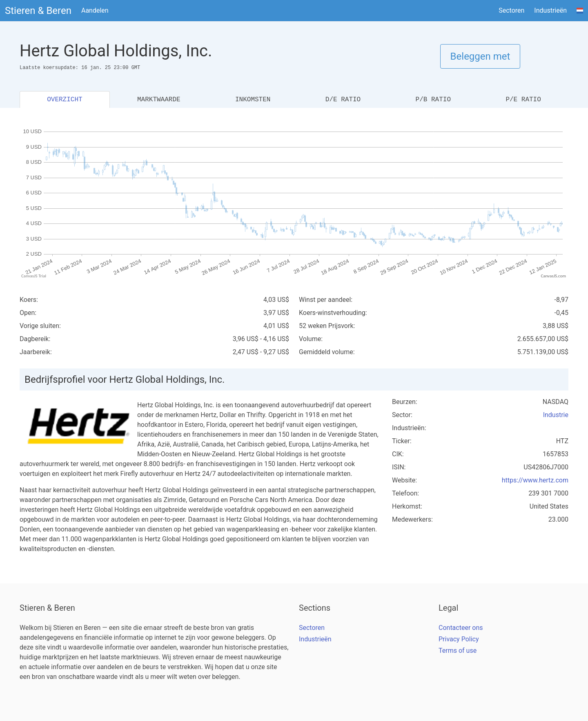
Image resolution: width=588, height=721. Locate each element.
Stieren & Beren (38, 11)
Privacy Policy (459, 639)
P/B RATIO (433, 100)
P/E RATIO (523, 100)
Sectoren (511, 10)
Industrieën (550, 10)
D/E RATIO (343, 100)
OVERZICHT (65, 100)
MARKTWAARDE (159, 100)
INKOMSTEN (253, 100)
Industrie (556, 415)
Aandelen (95, 10)
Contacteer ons (461, 628)
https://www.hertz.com (535, 480)
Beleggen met (480, 56)
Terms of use (458, 651)
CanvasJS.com (553, 276)
